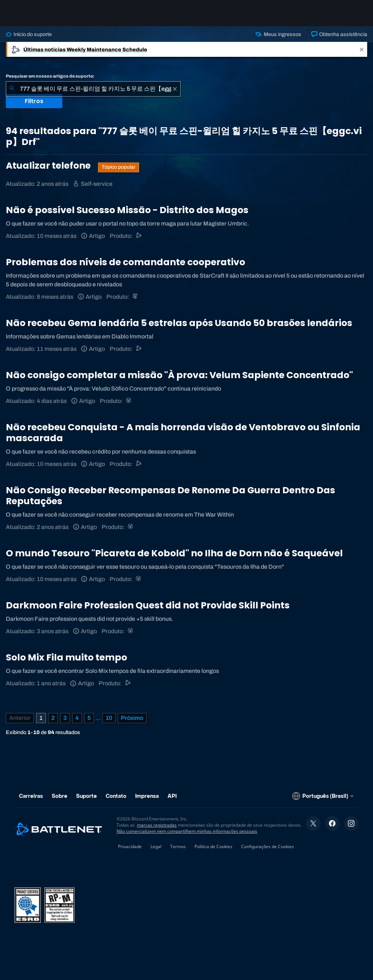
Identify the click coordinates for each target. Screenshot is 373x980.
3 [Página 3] (65, 718)
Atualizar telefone (49, 166)
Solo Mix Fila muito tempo (66, 657)
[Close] (362, 49)
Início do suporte (29, 34)
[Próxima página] (132, 718)
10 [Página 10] (109, 718)
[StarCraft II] (136, 297)
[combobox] (93, 89)
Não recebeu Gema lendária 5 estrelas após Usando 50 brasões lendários (179, 323)
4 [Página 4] (77, 718)
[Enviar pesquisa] (12, 89)
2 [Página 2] (53, 718)
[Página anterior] (20, 718)
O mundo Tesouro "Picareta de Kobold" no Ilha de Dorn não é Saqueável (174, 553)
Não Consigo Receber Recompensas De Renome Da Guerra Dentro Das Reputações (170, 496)
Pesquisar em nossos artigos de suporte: (50, 76)
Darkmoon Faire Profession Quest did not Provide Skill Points (148, 605)
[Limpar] (175, 89)
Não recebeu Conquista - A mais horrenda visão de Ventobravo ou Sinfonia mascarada (183, 433)
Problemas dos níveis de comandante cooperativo (125, 262)
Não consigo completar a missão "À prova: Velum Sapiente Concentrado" (179, 375)
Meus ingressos (278, 34)
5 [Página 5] (89, 718)
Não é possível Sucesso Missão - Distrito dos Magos (127, 210)
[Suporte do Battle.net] (139, 236)
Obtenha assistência (339, 34)
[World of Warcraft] (129, 401)
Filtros (34, 101)
